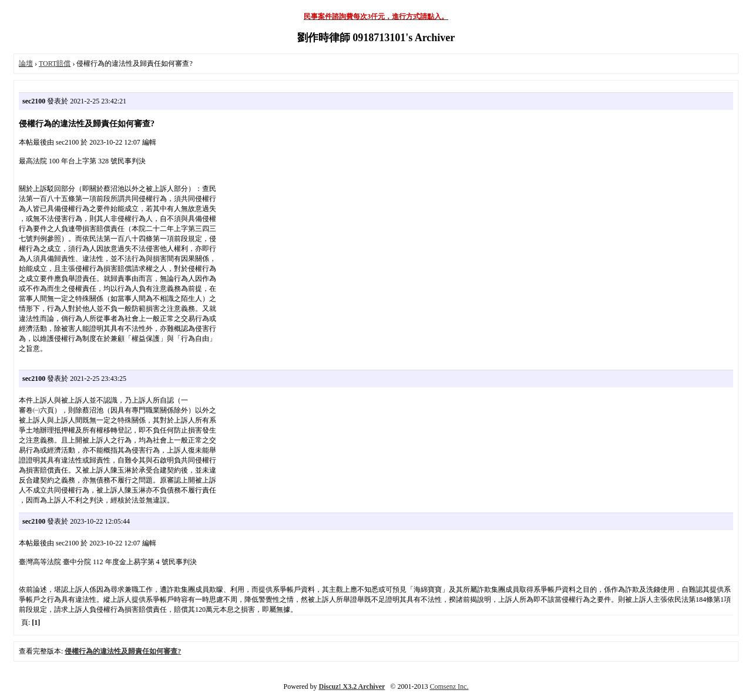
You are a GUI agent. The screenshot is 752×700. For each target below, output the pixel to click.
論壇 (26, 63)
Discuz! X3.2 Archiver (352, 686)
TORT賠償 (55, 63)
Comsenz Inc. (449, 686)
